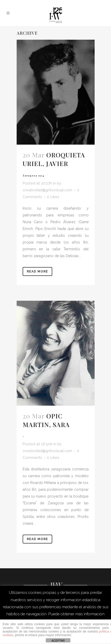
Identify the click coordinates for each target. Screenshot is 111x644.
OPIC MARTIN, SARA (46, 425)
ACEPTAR (58, 641)
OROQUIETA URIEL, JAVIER (54, 164)
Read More (37, 271)
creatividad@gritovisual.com (47, 190)
